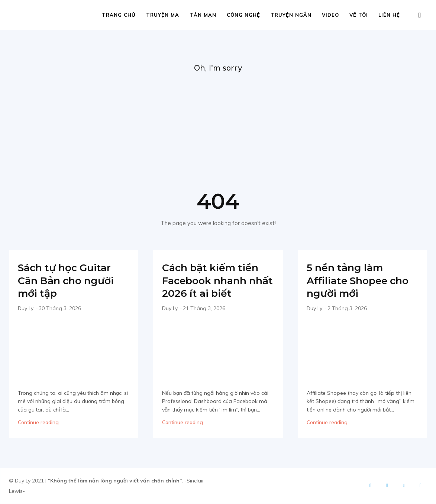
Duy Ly (26, 309)
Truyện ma (163, 15)
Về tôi (359, 15)
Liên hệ (389, 15)
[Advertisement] (218, 130)
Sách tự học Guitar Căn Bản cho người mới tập (71, 281)
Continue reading (38, 423)
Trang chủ (119, 15)
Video (330, 15)
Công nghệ (243, 15)
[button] (420, 15)
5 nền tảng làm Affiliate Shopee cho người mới (352, 281)
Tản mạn (203, 15)
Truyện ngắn (291, 15)
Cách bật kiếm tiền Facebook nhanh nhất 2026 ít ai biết (216, 281)
